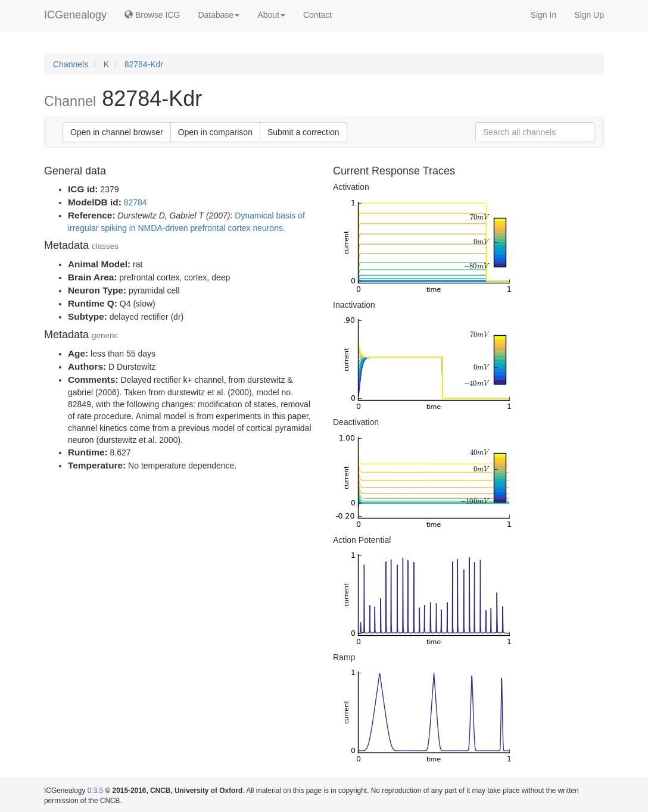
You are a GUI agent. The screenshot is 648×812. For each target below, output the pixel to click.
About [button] (271, 15)
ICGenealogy (75, 15)
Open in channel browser (117, 132)
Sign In (544, 15)
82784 (135, 202)
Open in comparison (215, 132)
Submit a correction (303, 132)
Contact (317, 15)
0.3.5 (95, 791)
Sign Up (589, 15)
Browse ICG (152, 15)
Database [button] (219, 15)
